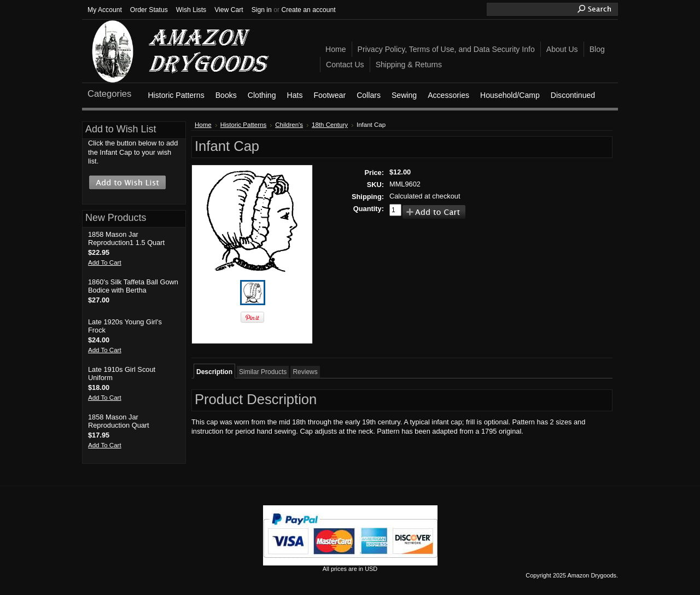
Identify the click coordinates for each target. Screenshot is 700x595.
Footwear (329, 95)
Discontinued (573, 95)
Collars (369, 95)
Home (203, 125)
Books (226, 95)
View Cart (229, 10)
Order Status (149, 10)
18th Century (330, 125)
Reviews (305, 372)
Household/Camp (510, 95)
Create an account (308, 10)
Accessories (448, 95)
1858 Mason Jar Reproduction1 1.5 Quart (126, 238)
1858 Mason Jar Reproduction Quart (119, 421)
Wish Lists (191, 10)
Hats (294, 95)
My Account (105, 10)
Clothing (262, 95)
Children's (289, 125)
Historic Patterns (176, 95)
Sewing (404, 95)
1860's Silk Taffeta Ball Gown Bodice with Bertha (133, 286)
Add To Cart (105, 262)
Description (214, 372)
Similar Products (263, 372)
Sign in (262, 10)
